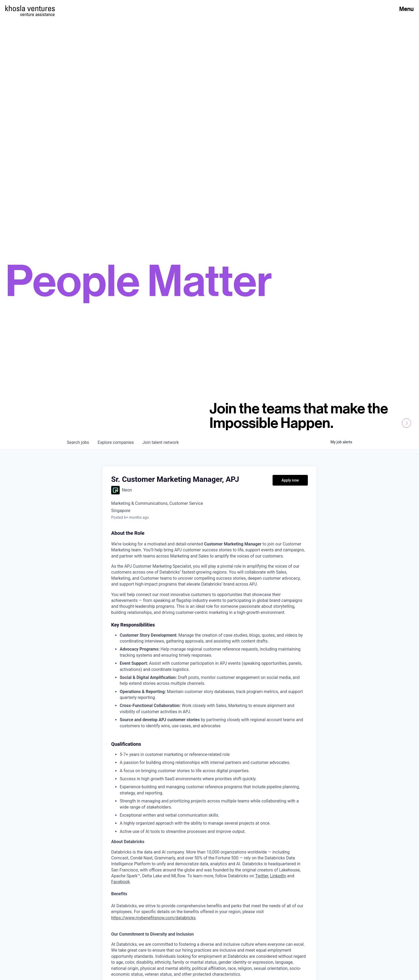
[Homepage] (30, 8)
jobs (78, 442)
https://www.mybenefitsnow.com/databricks (153, 918)
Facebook (120, 882)
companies (116, 442)
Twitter (262, 876)
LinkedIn (278, 876)
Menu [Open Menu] (406, 9)
